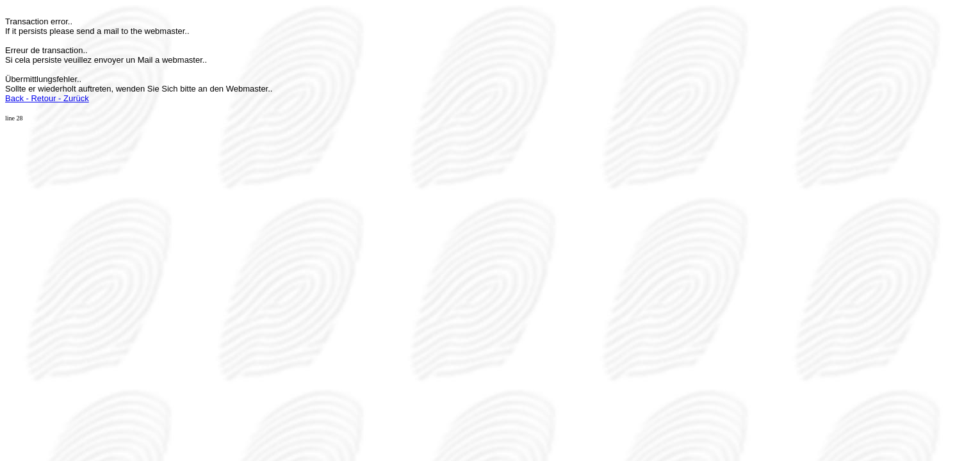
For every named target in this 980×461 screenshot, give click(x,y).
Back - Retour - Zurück (47, 98)
